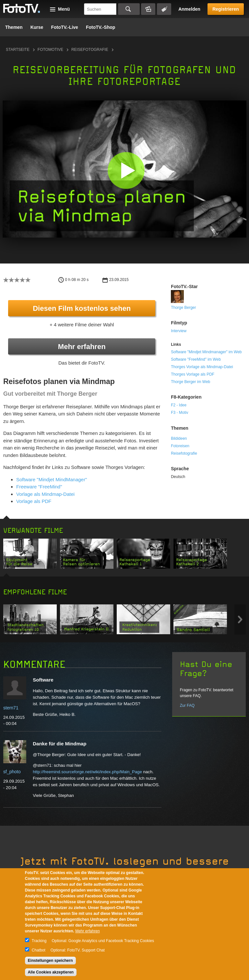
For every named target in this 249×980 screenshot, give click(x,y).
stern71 (11, 708)
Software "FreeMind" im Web (196, 359)
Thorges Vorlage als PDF (193, 374)
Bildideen (179, 438)
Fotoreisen (180, 446)
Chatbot (39, 950)
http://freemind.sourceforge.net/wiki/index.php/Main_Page (87, 772)
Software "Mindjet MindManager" (52, 479)
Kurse (37, 27)
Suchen (129, 9)
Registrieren (226, 9)
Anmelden (189, 9)
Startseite (18, 50)
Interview (179, 331)
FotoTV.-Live (65, 27)
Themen (14, 27)
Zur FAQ (187, 706)
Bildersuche (148, 9)
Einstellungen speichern (50, 961)
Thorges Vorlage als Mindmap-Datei (202, 367)
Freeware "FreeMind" (39, 487)
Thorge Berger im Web (190, 382)
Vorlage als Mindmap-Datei (45, 494)
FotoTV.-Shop (101, 27)
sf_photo (12, 772)
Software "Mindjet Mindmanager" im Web (206, 352)
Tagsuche (164, 9)
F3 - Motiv (179, 413)
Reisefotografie (90, 50)
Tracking (39, 941)
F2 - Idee (179, 405)
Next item (240, 619)
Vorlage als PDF (34, 501)
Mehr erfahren (82, 347)
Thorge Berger (183, 308)
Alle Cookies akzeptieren (51, 972)
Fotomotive (50, 50)
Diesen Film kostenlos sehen (82, 308)
